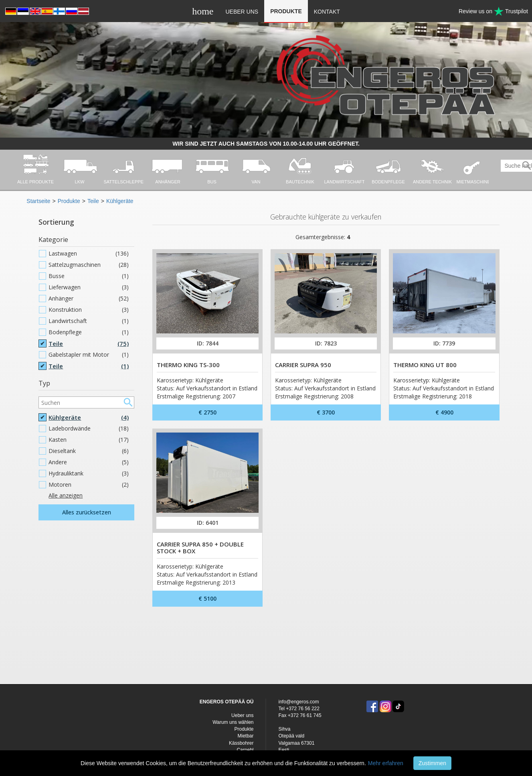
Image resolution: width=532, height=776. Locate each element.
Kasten (89, 440)
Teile (93, 201)
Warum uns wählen (233, 722)
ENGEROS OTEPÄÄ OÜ (227, 702)
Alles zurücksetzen (87, 512)
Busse (89, 276)
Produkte (286, 11)
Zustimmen (432, 763)
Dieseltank (89, 451)
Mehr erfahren (386, 763)
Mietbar (245, 736)
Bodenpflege (89, 332)
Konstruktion (89, 310)
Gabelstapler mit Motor (89, 355)
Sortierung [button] (56, 222)
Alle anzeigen (66, 495)
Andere (89, 462)
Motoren (89, 485)
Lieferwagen (89, 287)
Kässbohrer (241, 743)
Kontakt (327, 12)
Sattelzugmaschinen (89, 265)
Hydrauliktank (89, 473)
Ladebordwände (89, 429)
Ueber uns (242, 12)
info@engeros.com (298, 702)
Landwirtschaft (89, 321)
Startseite (38, 201)
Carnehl (245, 750)
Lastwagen (89, 254)
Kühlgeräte (120, 201)
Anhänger (89, 299)
